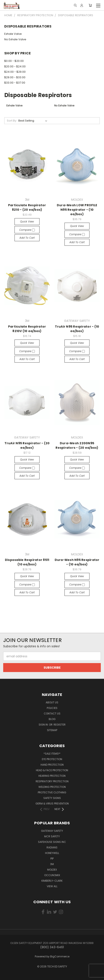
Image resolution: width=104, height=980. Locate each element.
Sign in (44, 725)
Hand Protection (52, 765)
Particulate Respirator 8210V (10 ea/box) (27, 329)
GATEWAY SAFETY (52, 831)
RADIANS (52, 847)
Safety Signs (52, 798)
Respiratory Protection (52, 781)
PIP (52, 859)
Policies (52, 708)
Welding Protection (52, 787)
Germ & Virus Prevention (52, 804)
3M (52, 864)
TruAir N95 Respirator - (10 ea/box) (77, 329)
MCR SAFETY (52, 836)
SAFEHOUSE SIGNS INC (52, 842)
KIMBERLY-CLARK (52, 881)
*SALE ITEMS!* (52, 754)
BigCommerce (60, 956)
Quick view (27, 221)
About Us (52, 702)
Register (60, 725)
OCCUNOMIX (52, 875)
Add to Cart (27, 238)
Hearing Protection (52, 776)
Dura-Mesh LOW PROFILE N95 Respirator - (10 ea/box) (77, 210)
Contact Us (52, 714)
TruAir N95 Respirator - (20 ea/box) (27, 445)
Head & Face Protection (52, 770)
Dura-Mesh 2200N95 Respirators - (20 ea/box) (77, 445)
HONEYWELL (52, 853)
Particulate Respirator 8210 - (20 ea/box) (27, 207)
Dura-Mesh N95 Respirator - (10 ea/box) (77, 562)
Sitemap (52, 730)
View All (52, 886)
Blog (52, 719)
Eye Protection (52, 759)
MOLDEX (52, 870)
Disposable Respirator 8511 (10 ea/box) (27, 562)
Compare (27, 230)
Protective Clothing (52, 792)
